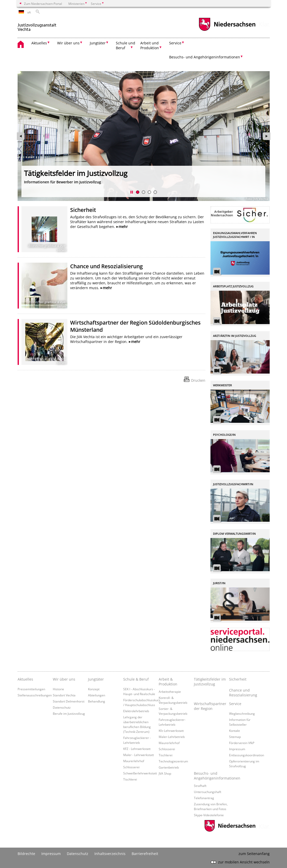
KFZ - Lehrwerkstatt (137, 749)
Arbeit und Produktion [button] (150, 45)
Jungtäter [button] (98, 43)
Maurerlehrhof (134, 761)
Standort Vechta (64, 695)
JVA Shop (165, 773)
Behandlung (97, 701)
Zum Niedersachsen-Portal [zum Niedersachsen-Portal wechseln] (43, 4)
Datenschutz (62, 707)
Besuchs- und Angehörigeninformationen (211, 776)
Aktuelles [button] (39, 43)
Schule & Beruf (136, 679)
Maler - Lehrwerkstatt (139, 755)
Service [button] (175, 43)
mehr (123, 227)
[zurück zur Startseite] (37, 25)
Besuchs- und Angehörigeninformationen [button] (205, 57)
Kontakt (234, 731)
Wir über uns (64, 679)
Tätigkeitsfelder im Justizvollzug (210, 682)
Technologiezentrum (173, 761)
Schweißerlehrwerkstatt (140, 773)
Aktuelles (25, 679)
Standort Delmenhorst (69, 701)
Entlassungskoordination (247, 755)
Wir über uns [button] (68, 43)
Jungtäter (96, 679)
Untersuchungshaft (208, 792)
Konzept (94, 689)
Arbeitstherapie (170, 692)
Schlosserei (131, 767)
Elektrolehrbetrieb (136, 711)
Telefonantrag (204, 798)
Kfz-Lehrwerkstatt (171, 731)
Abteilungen (97, 695)
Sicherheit (83, 210)
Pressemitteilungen (31, 689)
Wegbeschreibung (242, 713)
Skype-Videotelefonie (209, 815)
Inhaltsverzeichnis (110, 854)
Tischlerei (130, 779)
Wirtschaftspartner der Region (210, 706)
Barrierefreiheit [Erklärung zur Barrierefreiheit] (145, 854)
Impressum (237, 749)
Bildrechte (26, 854)
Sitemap (235, 737)
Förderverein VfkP (242, 743)
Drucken (198, 380)
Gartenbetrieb (169, 767)
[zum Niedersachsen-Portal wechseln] (227, 30)
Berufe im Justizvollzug (69, 713)
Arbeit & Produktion (168, 682)
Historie (58, 689)
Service (235, 704)
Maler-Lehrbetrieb (172, 737)
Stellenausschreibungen (35, 695)
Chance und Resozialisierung (107, 266)
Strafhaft (200, 786)
